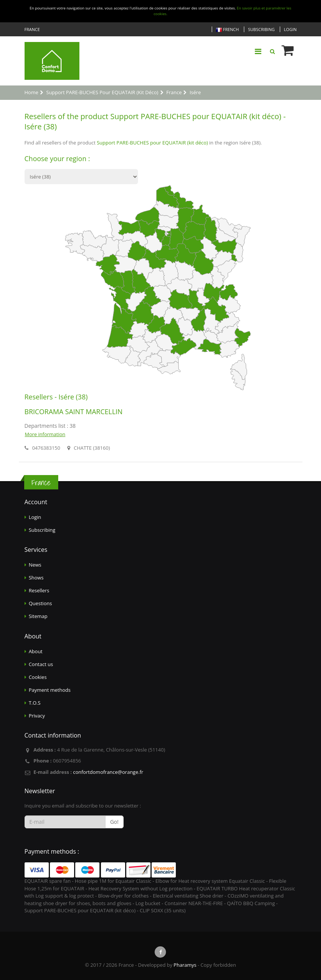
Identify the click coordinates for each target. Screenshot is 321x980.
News (35, 565)
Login (290, 29)
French (227, 30)
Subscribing (261, 29)
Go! (114, 822)
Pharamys (185, 965)
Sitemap (38, 616)
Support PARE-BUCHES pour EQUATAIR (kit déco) (152, 143)
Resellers (39, 590)
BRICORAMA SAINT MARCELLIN (74, 412)
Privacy (37, 716)
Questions (40, 603)
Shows (36, 578)
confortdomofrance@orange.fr (108, 772)
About (36, 651)
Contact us (41, 664)
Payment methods (50, 690)
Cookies (38, 677)
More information (45, 434)
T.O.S (35, 703)
